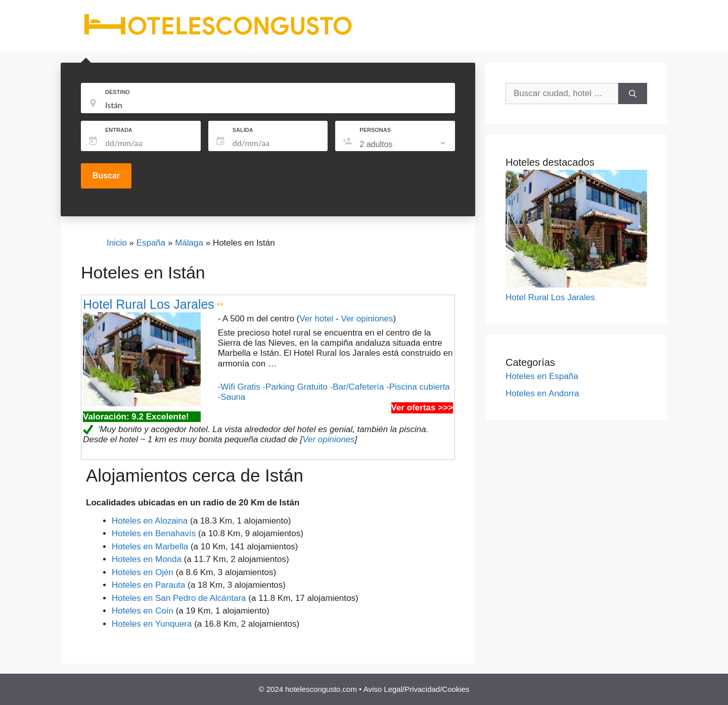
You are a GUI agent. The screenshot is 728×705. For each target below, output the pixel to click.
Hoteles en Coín (143, 611)
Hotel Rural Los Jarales (149, 304)
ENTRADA (119, 130)
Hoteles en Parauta (149, 585)
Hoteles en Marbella (150, 547)
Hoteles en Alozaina (150, 521)
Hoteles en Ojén (143, 572)
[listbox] (403, 145)
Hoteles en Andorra (542, 393)
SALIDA (243, 130)
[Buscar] (633, 93)
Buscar (106, 176)
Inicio (117, 243)
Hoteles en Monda (147, 559)
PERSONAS (375, 130)
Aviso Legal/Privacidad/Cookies (417, 689)
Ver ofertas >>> (422, 408)
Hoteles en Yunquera (152, 624)
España (151, 243)
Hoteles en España (542, 376)
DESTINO (118, 92)
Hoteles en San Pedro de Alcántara (179, 598)
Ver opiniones (367, 319)
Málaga (189, 243)
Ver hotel (316, 319)
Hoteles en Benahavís (154, 533)
